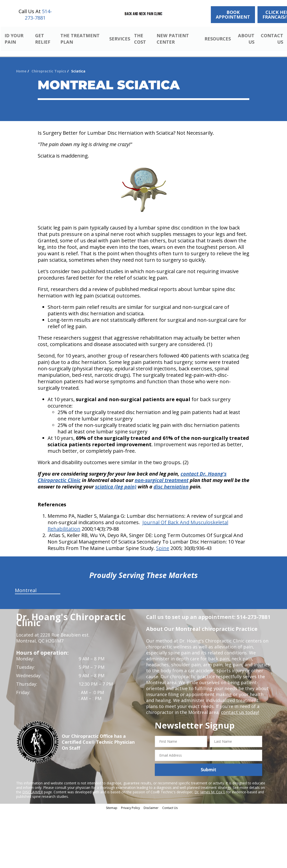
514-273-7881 (38, 15)
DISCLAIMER (33, 792)
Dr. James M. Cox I (209, 792)
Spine (163, 549)
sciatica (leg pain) (116, 487)
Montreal (26, 591)
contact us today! (239, 713)
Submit (208, 770)
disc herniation (171, 487)
